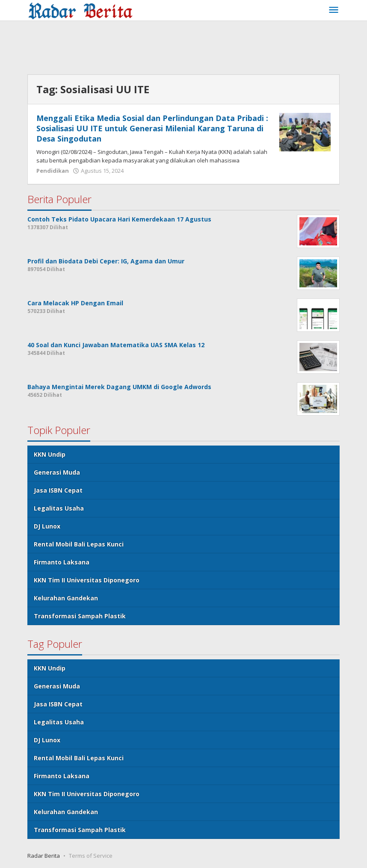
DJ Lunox (47, 526)
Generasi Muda (57, 472)
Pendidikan (53, 171)
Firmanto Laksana (62, 562)
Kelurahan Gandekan (66, 598)
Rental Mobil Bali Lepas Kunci (79, 544)
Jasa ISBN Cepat (58, 490)
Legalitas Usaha (59, 508)
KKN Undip (50, 454)
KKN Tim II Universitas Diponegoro (87, 580)
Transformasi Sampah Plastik (80, 616)
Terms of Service (91, 856)
